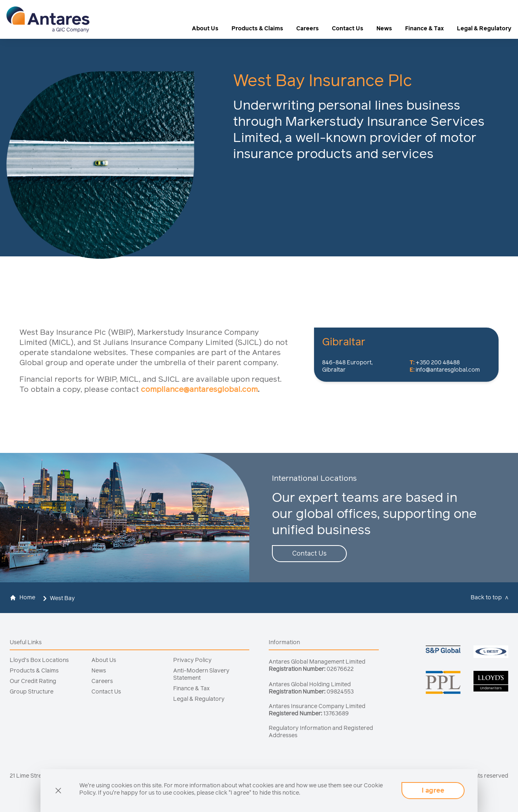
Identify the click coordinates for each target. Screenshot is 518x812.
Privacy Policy (192, 660)
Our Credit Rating (33, 681)
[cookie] (58, 791)
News (384, 29)
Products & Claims (257, 29)
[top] (491, 598)
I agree (433, 791)
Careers (308, 29)
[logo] (48, 19)
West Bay (62, 598)
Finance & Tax (425, 29)
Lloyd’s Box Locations (39, 660)
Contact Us (348, 29)
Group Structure (32, 692)
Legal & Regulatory (484, 29)
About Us (205, 29)
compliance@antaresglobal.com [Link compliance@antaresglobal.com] (199, 390)
